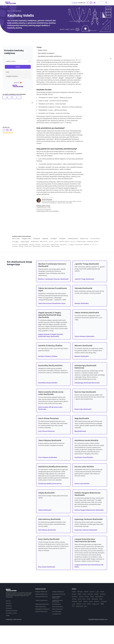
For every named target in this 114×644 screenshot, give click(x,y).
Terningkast (54, 239)
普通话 (102, 604)
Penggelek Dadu (26, 239)
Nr (17, 97)
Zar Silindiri (15, 246)
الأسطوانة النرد (71, 245)
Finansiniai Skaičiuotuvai (41, 596)
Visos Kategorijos (57, 611)
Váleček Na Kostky (81, 242)
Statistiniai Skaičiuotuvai (41, 611)
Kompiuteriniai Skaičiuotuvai (43, 609)
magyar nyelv (96, 604)
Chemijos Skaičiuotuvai (58, 592)
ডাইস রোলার (15, 245)
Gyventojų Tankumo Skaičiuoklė (86, 530)
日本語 (79, 594)
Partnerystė (9, 608)
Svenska (74, 599)
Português (80, 592)
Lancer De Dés (79, 245)
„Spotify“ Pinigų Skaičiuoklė (84, 279)
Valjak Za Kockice (55, 246)
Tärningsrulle (36, 239)
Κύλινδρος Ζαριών (64, 242)
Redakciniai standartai (12, 611)
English (74, 592)
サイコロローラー (94, 245)
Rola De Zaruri (28, 246)
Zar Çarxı (51, 242)
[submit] (106, 3)
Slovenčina (103, 594)
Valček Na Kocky (37, 246)
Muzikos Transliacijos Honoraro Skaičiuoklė (53, 279)
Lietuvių (87, 596)
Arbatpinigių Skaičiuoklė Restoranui (87, 383)
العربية (97, 592)
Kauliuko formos (42, 50)
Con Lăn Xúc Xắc (95, 239)
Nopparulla (45, 239)
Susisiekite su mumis (11, 613)
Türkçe (84, 594)
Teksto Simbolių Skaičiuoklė (84, 336)
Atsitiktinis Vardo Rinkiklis (84, 457)
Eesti (85, 606)
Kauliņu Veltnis (25, 242)
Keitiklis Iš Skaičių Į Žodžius (48, 356)
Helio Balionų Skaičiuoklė (47, 530)
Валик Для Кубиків (23, 245)
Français (102, 592)
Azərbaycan (104, 601)
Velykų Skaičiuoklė (45, 510)
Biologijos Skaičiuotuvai (41, 592)
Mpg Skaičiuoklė (80, 431)
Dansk (89, 599)
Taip (7, 97)
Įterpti (74, 3)
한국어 (80, 601)
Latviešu (85, 601)
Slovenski (97, 601)
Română (96, 594)
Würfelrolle (86, 245)
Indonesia (90, 594)
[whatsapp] (91, 3)
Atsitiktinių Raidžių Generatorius (50, 484)
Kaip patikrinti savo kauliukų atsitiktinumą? (50, 56)
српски (91, 601)
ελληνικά (79, 604)
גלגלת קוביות (73, 242)
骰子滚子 (96, 242)
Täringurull (32, 245)
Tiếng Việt (74, 601)
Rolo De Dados (46, 245)
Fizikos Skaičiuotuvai (41, 607)
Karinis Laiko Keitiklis (82, 484)
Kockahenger (90, 242)
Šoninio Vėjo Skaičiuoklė (83, 409)
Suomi (79, 599)
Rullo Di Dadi (16, 239)
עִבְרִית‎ (84, 604)
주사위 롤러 (15, 242)
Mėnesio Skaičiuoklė (82, 356)
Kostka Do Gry (84, 239)
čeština (89, 604)
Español (86, 592)
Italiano (92, 596)
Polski (101, 599)
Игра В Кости (64, 245)
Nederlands (95, 599)
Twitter (8, 615)
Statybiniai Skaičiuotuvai (41, 594)
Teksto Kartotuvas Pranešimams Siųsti (52, 303)
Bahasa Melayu (99, 596)
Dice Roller (38, 245)
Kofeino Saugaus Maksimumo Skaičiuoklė (89, 510)
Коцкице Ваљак (35, 242)
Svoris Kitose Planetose (46, 431)
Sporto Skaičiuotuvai (57, 607)
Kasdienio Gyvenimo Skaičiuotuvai (58, 601)
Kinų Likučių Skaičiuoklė (47, 567)
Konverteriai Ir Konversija (59, 594)
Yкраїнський (79, 606)
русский (92, 592)
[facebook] (88, 3)
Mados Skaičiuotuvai (57, 609)
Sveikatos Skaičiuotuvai (41, 600)
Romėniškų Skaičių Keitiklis (48, 383)
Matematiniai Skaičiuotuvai (42, 604)
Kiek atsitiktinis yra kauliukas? (46, 53)
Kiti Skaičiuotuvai (14, 11)
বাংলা (73, 606)
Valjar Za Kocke (44, 242)
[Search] (102, 3)
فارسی (74, 604)
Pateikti (18, 67)
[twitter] (95, 3)
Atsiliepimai (9, 606)
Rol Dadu (21, 246)
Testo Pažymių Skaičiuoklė (48, 457)
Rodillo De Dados (55, 245)
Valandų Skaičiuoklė (82, 303)
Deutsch (74, 594)
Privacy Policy (9, 619)
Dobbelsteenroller (73, 239)
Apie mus (8, 601)
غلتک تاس (56, 242)
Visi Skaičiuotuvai (57, 614)
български (75, 596)
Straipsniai (9, 603)
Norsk (84, 599)
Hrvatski (81, 596)
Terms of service (17, 619)
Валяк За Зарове (46, 246)
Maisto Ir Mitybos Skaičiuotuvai (57, 597)
